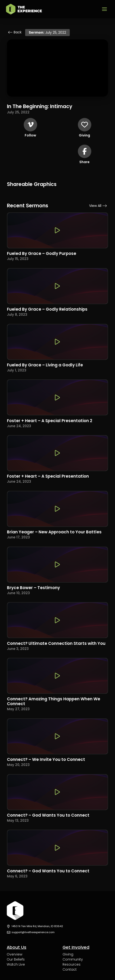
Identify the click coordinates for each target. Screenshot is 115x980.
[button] (104, 9)
